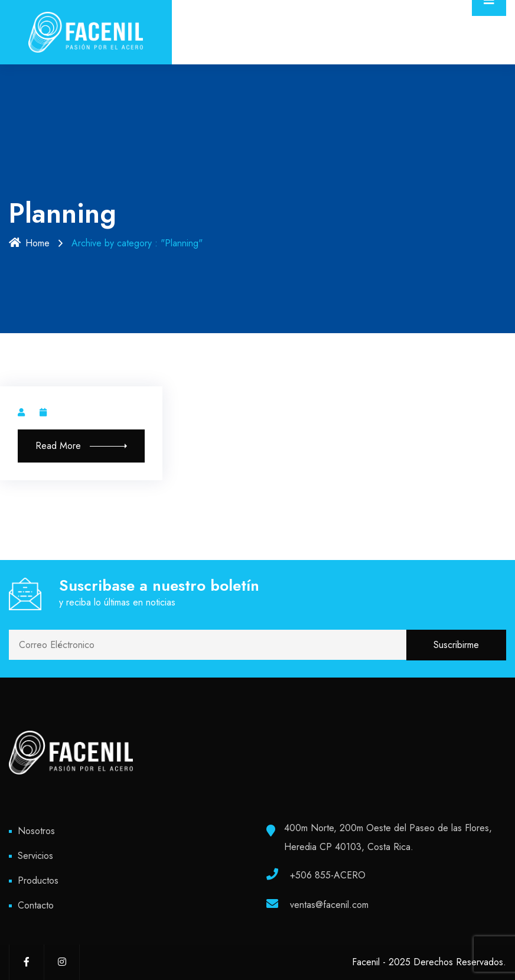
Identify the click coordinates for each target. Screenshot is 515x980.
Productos (38, 880)
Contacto (36, 905)
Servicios (35, 856)
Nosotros (36, 831)
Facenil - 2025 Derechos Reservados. (429, 962)
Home (29, 243)
